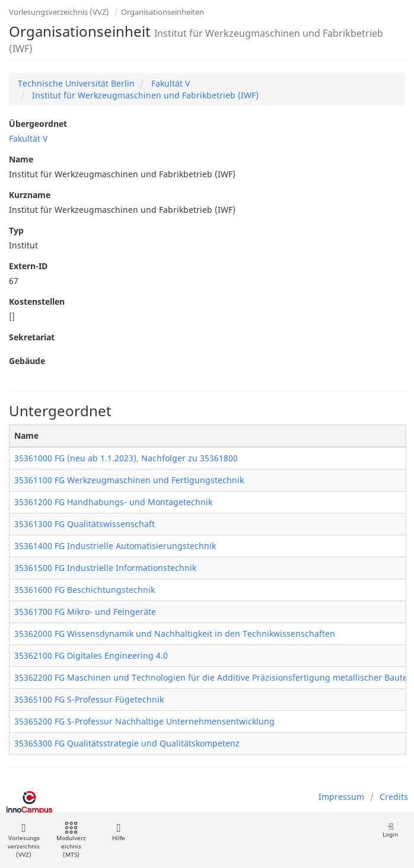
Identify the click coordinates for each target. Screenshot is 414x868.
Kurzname (30, 195)
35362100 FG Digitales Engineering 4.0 (91, 655)
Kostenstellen (37, 301)
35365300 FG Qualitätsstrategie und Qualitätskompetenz (127, 743)
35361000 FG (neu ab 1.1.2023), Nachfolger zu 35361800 (126, 458)
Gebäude (27, 361)
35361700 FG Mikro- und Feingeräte (85, 612)
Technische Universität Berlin (76, 83)
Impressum (341, 797)
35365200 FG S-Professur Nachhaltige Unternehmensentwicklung (144, 721)
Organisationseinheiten (163, 12)
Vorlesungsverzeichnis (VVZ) (59, 12)
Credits (394, 797)
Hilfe (118, 832)
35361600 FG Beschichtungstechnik (85, 590)
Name (21, 159)
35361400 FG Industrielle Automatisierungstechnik (115, 546)
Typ (16, 230)
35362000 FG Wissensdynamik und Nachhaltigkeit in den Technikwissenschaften (175, 634)
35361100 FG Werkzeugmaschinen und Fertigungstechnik (129, 480)
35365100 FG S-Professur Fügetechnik (89, 699)
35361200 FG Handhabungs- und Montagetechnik (113, 502)
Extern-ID (28, 266)
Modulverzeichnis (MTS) (71, 840)
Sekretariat (32, 337)
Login (390, 830)
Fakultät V (169, 83)
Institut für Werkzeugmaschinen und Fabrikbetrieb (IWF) (144, 95)
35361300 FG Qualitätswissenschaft (85, 524)
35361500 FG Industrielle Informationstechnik (105, 568)
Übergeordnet (38, 124)
